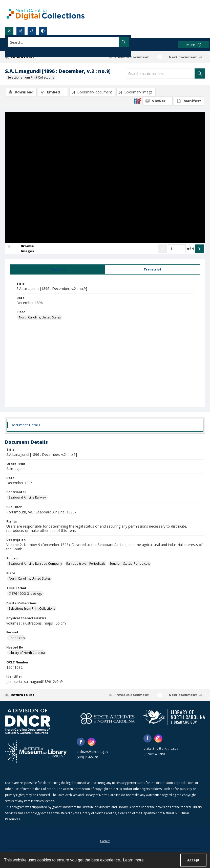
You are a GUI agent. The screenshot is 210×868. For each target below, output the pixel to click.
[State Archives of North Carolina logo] (107, 719)
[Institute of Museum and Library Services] (36, 752)
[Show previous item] (162, 249)
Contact (105, 841)
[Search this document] (160, 73)
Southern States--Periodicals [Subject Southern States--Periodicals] (130, 564)
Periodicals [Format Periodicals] (17, 638)
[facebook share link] (81, 742)
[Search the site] (84, 42)
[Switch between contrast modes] (43, 31)
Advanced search (20, 51)
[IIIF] (137, 101)
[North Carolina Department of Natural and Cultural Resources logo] (28, 722)
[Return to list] (31, 57)
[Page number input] (177, 249)
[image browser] (24, 249)
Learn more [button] (133, 860)
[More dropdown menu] (194, 45)
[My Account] (32, 31)
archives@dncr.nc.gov (92, 752)
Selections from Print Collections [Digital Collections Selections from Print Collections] (32, 609)
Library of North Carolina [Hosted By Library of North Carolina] (27, 653)
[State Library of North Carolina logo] (174, 717)
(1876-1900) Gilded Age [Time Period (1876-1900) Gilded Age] (26, 594)
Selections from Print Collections (31, 77)
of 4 (190, 249)
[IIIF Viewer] (158, 101)
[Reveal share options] (20, 31)
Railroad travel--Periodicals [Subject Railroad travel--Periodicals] (86, 564)
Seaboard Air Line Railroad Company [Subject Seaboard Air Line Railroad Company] (35, 564)
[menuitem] (105, 841)
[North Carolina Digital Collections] (46, 13)
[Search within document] (200, 73)
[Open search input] (9, 31)
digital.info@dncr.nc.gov (161, 749)
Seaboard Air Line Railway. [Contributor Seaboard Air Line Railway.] (28, 498)
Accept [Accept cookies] (193, 860)
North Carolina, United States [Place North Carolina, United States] (40, 318)
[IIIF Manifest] (189, 101)
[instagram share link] (92, 742)
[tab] (58, 270)
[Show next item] (199, 249)
